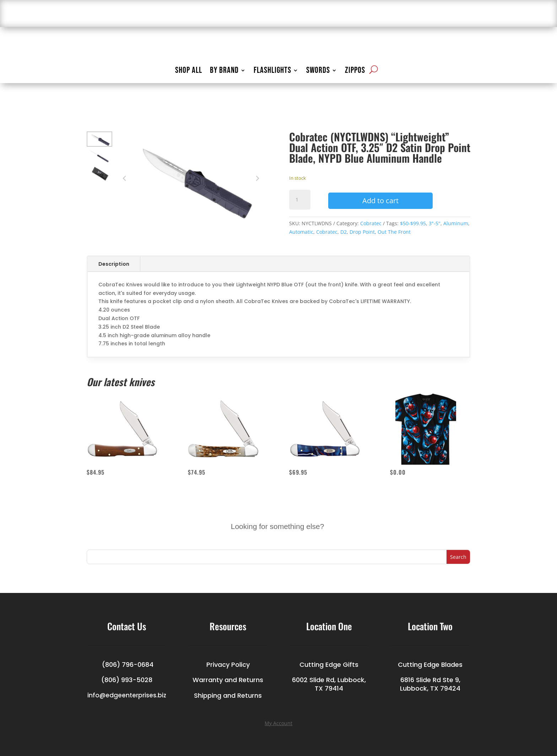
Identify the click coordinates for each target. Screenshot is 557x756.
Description (114, 264)
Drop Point (362, 232)
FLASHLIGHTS (272, 72)
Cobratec (371, 223)
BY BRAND (224, 72)
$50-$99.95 (413, 223)
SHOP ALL (189, 72)
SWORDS (318, 72)
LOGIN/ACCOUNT (411, 14)
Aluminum (456, 223)
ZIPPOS (355, 72)
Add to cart (380, 201)
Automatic (301, 232)
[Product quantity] (300, 200)
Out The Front (394, 232)
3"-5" (435, 223)
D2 (344, 232)
